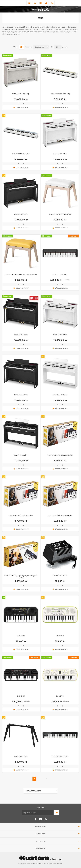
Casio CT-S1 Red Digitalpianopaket (21, 515)
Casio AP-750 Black (21, 335)
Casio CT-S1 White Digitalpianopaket (60, 455)
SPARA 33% (73, 236)
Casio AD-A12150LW (60, 576)
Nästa (47, 779)
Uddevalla (48, 116)
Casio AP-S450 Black (21, 455)
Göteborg (9, 55)
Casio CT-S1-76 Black (60, 274)
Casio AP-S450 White (60, 395)
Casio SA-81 (21, 696)
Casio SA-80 (60, 696)
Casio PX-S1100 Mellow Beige (60, 94)
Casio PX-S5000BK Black (60, 756)
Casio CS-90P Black (21, 756)
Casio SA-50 (60, 636)
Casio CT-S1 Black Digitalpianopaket (60, 515)
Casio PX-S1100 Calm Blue (21, 154)
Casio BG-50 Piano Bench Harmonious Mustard (21, 274)
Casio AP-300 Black (21, 214)
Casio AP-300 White (60, 154)
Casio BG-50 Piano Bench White (60, 214)
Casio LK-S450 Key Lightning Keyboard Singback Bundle (21, 577)
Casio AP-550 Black (21, 395)
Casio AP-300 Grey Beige (21, 94)
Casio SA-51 (21, 636)
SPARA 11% (34, 658)
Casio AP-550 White (60, 335)
